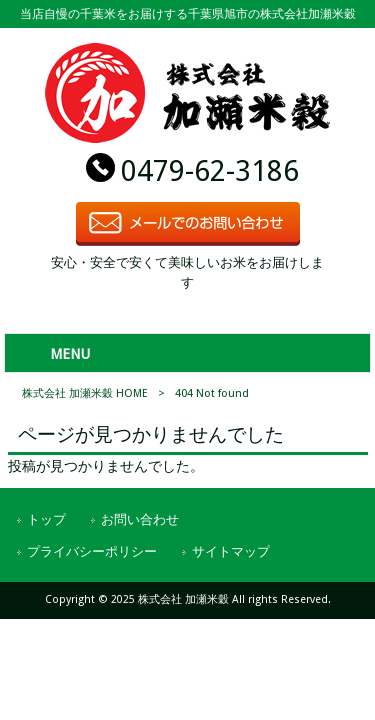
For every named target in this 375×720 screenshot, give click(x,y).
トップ (46, 519)
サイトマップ (231, 551)
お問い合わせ (140, 519)
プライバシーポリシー (92, 551)
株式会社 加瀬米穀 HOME (85, 393)
